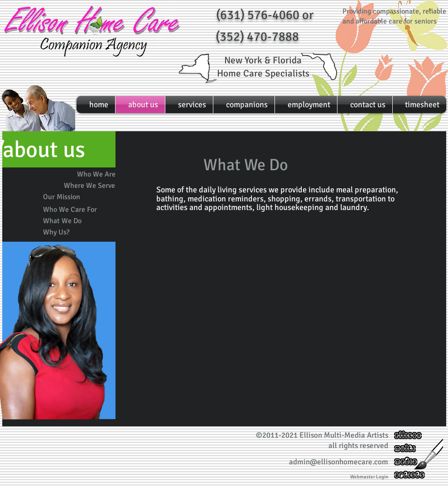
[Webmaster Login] (369, 477)
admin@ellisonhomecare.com (339, 462)
